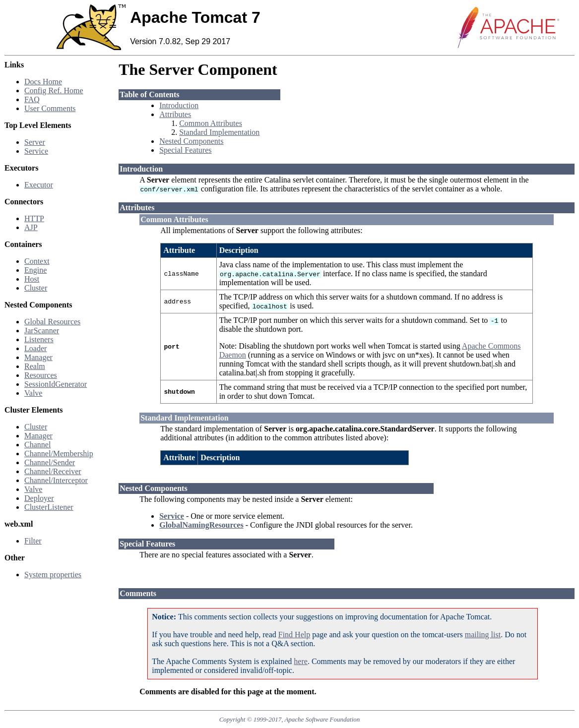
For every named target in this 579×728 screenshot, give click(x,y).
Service (36, 151)
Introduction (179, 105)
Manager (38, 357)
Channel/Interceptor (56, 480)
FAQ (32, 99)
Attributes (175, 114)
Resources (41, 375)
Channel (37, 445)
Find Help (294, 635)
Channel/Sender (50, 462)
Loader (35, 348)
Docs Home (43, 82)
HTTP (34, 218)
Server (35, 142)
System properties (53, 575)
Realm (35, 366)
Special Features (185, 150)
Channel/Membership (59, 454)
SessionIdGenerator (56, 384)
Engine (35, 270)
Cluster (36, 288)
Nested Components (191, 141)
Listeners (39, 339)
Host (32, 279)
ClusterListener (49, 507)
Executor (39, 185)
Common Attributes (211, 123)
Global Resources (52, 322)
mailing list (483, 635)
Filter (33, 541)
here (301, 661)
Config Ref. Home (54, 91)
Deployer (39, 498)
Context (37, 261)
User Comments (50, 108)
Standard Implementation (219, 132)
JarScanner (42, 331)
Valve (33, 393)
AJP (31, 227)
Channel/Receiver (53, 471)
